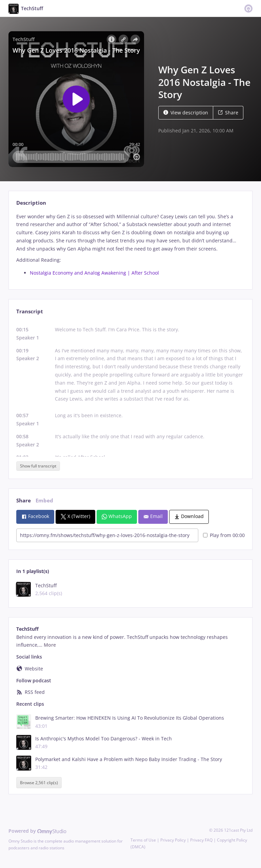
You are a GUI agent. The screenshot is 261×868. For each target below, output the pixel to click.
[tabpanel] (130, 245)
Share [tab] (24, 501)
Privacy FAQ (201, 840)
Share (228, 113)
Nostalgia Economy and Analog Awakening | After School (94, 273)
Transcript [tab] (30, 311)
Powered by (37, 831)
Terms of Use (143, 840)
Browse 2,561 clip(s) (39, 783)
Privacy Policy (173, 840)
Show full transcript (38, 466)
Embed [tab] (44, 501)
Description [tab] (31, 203)
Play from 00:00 (224, 535)
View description (186, 113)
